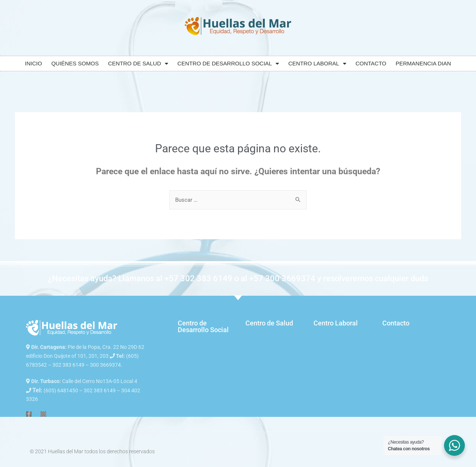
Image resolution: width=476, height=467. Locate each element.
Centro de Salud (269, 323)
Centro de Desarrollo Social (203, 326)
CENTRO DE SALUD (138, 64)
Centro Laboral (336, 323)
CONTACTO (371, 63)
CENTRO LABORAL (317, 64)
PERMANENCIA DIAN (423, 63)
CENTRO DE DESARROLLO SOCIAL (228, 64)
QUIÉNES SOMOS (75, 63)
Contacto (396, 323)
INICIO (33, 63)
